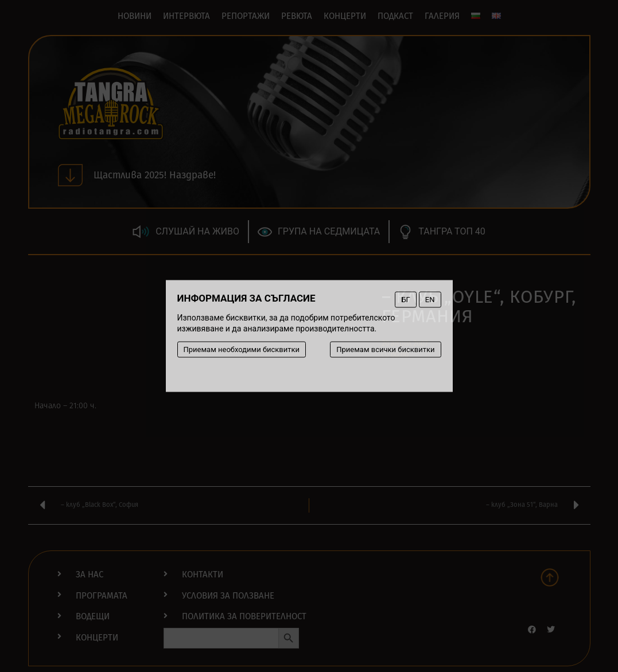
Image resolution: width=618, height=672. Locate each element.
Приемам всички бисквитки (385, 349)
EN (430, 300)
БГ (405, 300)
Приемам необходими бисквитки (242, 349)
